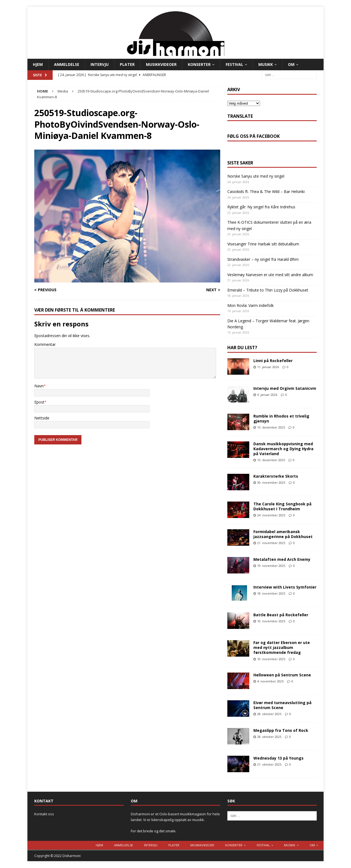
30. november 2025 (271, 482)
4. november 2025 (270, 681)
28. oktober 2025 (269, 714)
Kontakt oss (44, 814)
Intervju (100, 64)
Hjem (38, 64)
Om (291, 64)
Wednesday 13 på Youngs (278, 758)
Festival (234, 64)
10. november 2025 (271, 621)
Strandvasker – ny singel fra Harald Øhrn (263, 259)
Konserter (199, 64)
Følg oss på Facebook (254, 136)
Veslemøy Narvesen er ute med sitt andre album (270, 275)
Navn (39, 386)
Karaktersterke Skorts (276, 476)
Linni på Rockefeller (273, 361)
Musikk (266, 64)
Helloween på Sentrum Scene (282, 675)
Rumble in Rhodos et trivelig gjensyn (281, 418)
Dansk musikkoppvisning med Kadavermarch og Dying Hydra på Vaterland (283, 449)
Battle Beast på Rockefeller (281, 615)
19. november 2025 (271, 566)
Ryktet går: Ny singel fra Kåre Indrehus (261, 207)
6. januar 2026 (267, 395)
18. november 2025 (271, 593)
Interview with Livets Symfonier (285, 587)
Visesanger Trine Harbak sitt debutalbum (263, 244)
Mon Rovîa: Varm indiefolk (250, 305)
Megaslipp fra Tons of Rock (281, 730)
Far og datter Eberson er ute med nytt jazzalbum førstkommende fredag (282, 647)
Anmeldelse (67, 64)
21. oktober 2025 (269, 764)
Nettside (42, 418)
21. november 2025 (271, 543)
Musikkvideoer (161, 64)
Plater (127, 64)
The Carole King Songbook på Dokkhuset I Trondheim (282, 506)
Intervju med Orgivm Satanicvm (285, 388)
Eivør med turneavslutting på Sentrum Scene (282, 705)
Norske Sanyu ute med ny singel (256, 176)
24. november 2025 (271, 515)
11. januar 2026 (268, 367)
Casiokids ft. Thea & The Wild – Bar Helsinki (266, 191)
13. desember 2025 (271, 427)
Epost (39, 402)
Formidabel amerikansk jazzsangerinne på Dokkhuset (283, 534)
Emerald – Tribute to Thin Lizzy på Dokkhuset (268, 290)
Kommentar (45, 344)
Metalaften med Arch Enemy (282, 559)
